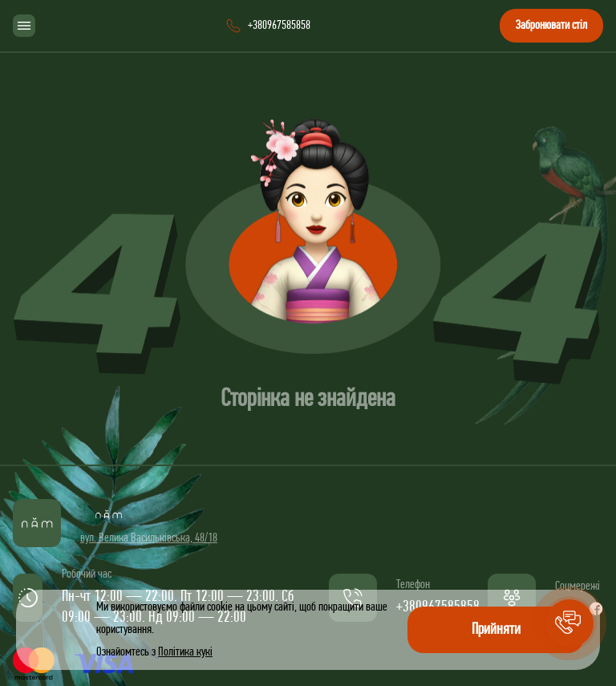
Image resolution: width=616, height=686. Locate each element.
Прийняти (496, 630)
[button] (569, 623)
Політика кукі (185, 652)
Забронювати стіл (551, 26)
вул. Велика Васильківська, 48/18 (149, 538)
